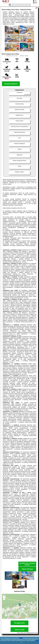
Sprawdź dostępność (11, 84)
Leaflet (27, 618)
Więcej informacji (27, 569)
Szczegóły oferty (19, 623)
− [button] (4, 599)
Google (21, 638)
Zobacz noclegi (19, 630)
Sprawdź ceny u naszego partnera (27, 564)
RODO (37, 641)
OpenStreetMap (34, 618)
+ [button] (4, 596)
